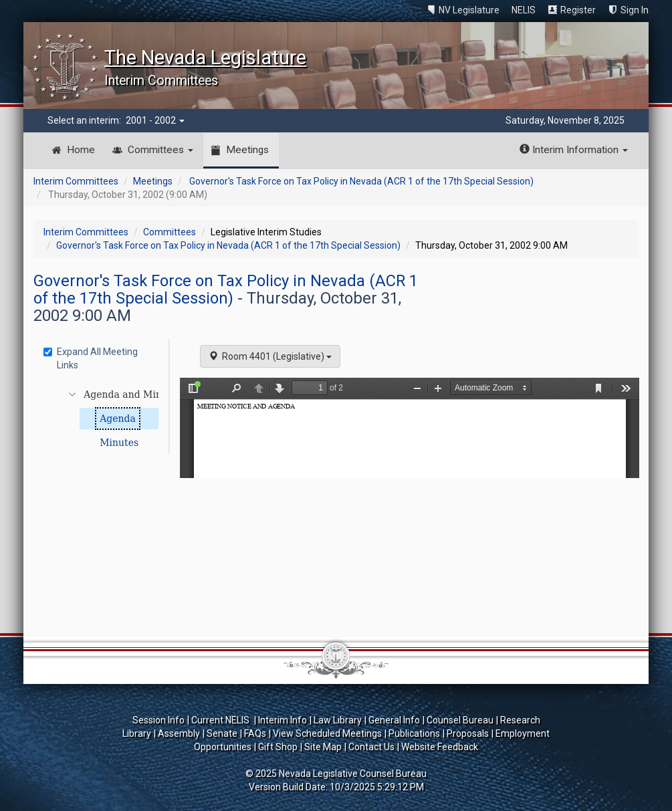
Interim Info (283, 720)
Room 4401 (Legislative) (270, 356)
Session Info (158, 720)
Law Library (338, 720)
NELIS (524, 10)
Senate (222, 733)
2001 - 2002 (155, 120)
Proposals (468, 733)
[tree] (103, 419)
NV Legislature (469, 10)
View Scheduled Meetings (327, 733)
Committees (160, 150)
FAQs (255, 733)
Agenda (118, 419)
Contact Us (371, 747)
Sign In (635, 10)
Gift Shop (278, 747)
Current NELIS (221, 720)
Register (578, 10)
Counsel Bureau (460, 720)
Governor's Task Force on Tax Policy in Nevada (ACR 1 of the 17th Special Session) (361, 181)
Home (81, 150)
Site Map (323, 747)
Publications (414, 733)
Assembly (179, 733)
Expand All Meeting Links (91, 358)
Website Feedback (440, 747)
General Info (394, 720)
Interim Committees (76, 181)
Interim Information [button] (574, 150)
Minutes (119, 443)
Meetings (247, 150)
